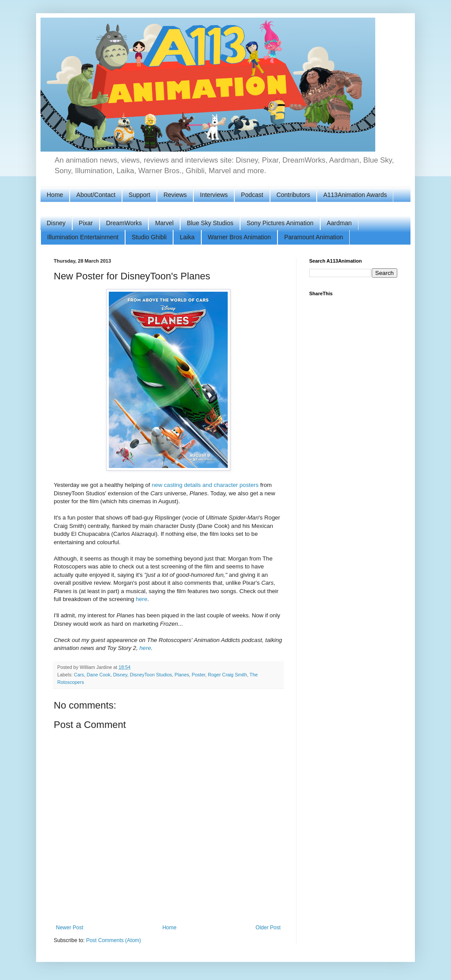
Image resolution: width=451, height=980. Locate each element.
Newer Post (70, 928)
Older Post (268, 928)
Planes (182, 675)
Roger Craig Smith (227, 675)
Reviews (175, 195)
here (141, 599)
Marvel (164, 223)
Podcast (252, 195)
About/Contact (96, 195)
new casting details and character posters (205, 485)
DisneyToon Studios (151, 675)
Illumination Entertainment (83, 237)
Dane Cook (99, 675)
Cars (79, 675)
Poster (198, 675)
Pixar (86, 223)
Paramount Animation (314, 237)
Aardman (339, 223)
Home (55, 195)
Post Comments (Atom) (113, 940)
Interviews (214, 195)
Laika (187, 237)
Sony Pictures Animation (280, 223)
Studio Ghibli (149, 237)
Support (139, 195)
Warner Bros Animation (239, 237)
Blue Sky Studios (210, 223)
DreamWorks (124, 223)
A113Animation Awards (355, 195)
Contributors (293, 195)
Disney (56, 223)
